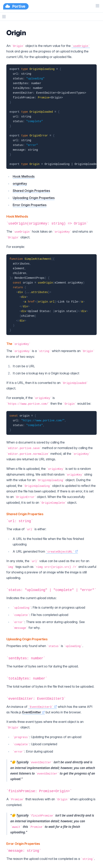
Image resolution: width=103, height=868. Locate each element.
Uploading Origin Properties (34, 198)
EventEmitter (34, 712)
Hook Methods (24, 176)
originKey (20, 184)
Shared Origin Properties (31, 191)
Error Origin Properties (30, 205)
